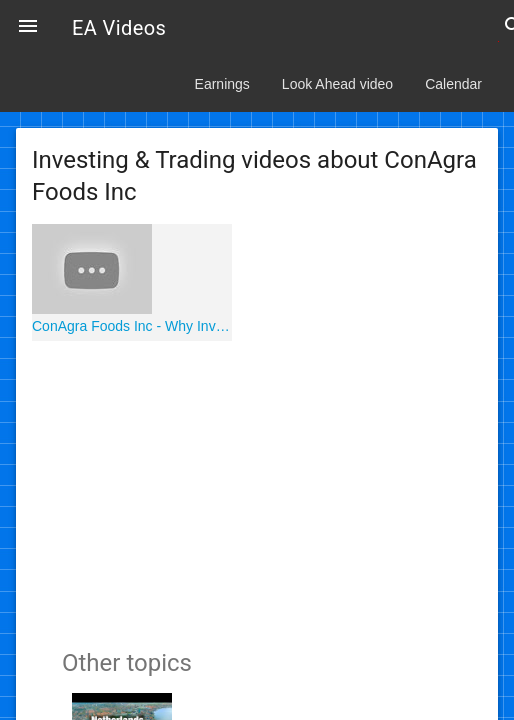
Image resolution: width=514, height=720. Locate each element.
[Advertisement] (257, 491)
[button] (28, 28)
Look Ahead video (337, 84)
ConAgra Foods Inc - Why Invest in (132, 326)
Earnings (222, 84)
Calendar (453, 84)
